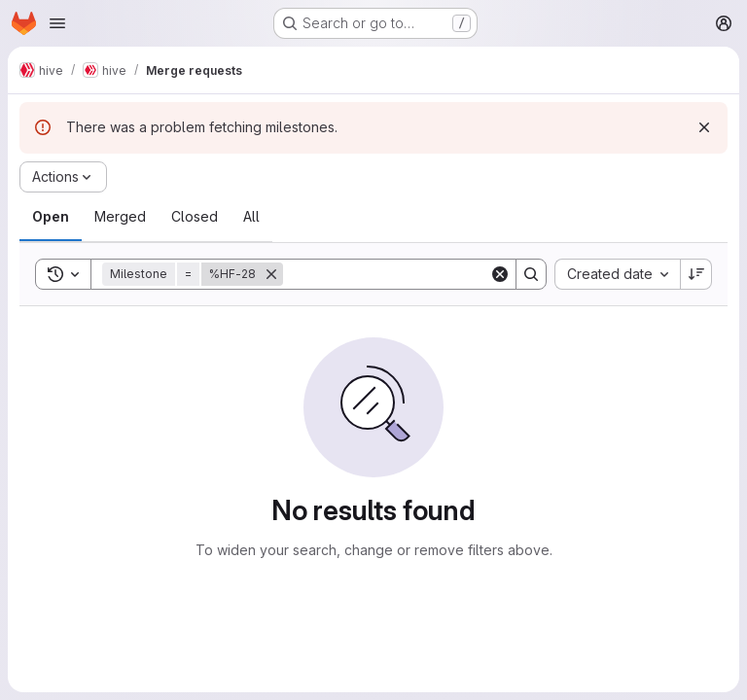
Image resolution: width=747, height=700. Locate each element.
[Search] (404, 274)
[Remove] (271, 274)
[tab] (51, 217)
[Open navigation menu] (57, 23)
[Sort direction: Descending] (696, 274)
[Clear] (500, 274)
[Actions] (63, 177)
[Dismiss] (704, 127)
